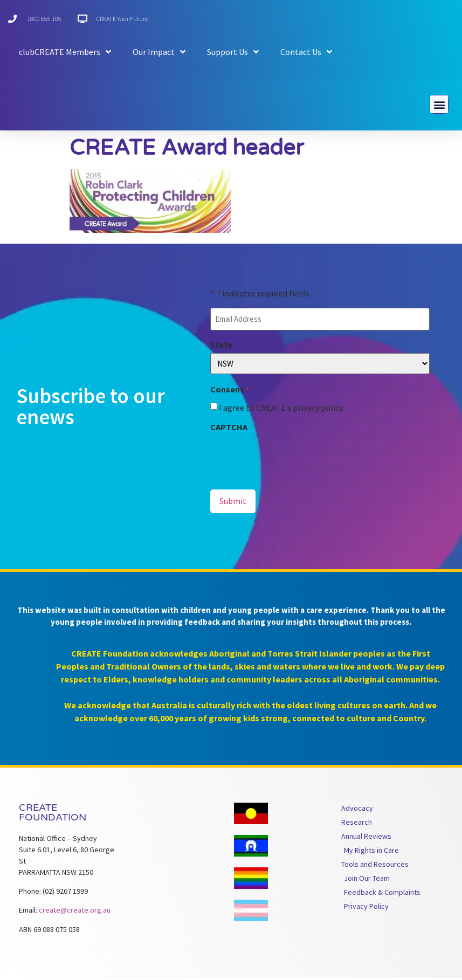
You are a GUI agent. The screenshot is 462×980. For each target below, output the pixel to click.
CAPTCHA (229, 430)
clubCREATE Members (65, 52)
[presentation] (292, 459)
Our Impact (159, 52)
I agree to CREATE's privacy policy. (281, 410)
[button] (439, 106)
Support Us (233, 52)
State (221, 347)
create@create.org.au (75, 912)
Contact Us (306, 52)
